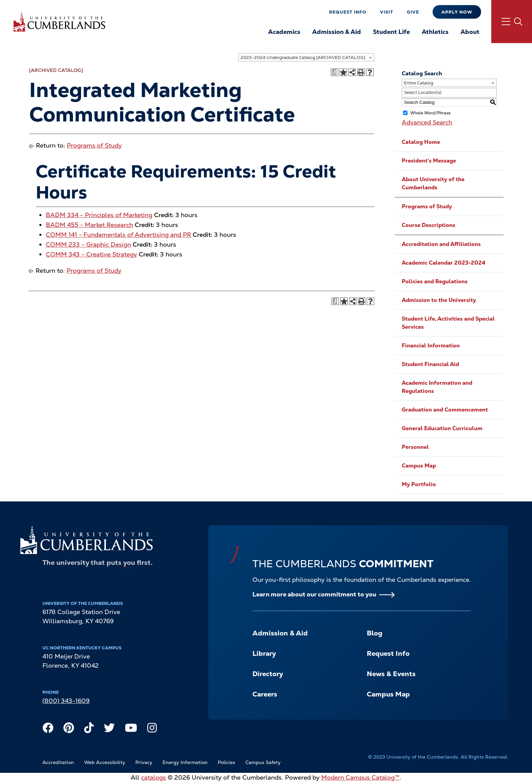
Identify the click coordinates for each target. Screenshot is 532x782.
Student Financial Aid (430, 364)
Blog (375, 633)
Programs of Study (94, 145)
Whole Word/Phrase (430, 113)
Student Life (391, 32)
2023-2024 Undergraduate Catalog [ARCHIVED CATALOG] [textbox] (303, 58)
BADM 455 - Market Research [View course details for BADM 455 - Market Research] (89, 225)
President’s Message (429, 161)
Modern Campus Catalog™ (360, 777)
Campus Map (419, 466)
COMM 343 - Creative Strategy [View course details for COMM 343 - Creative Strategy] (91, 254)
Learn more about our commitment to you (314, 594)
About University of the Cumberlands (433, 183)
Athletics (435, 32)
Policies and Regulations (435, 281)
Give (413, 12)
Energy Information (185, 762)
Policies (226, 762)
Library (264, 653)
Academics (284, 32)
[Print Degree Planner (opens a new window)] (335, 72)
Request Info (348, 12)
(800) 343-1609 (66, 701)
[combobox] (306, 57)
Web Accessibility (105, 762)
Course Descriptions (429, 225)
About (470, 32)
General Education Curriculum (442, 428)
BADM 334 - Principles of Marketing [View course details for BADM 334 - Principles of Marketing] (99, 215)
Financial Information (431, 346)
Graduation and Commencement (445, 410)
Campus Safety (263, 762)
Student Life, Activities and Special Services (448, 323)
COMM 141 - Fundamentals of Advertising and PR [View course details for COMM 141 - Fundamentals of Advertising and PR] (118, 235)
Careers (265, 694)
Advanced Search (427, 122)
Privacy (144, 762)
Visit (387, 12)
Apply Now (457, 12)
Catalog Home (421, 142)
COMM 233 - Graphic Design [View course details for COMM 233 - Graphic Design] (88, 244)
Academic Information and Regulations (437, 387)
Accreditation (58, 762)
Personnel (415, 447)
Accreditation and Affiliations (441, 244)
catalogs (154, 777)
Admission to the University (439, 300)
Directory (268, 674)
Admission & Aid (337, 32)
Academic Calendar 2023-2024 (443, 263)
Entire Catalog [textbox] (419, 83)
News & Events (391, 674)
